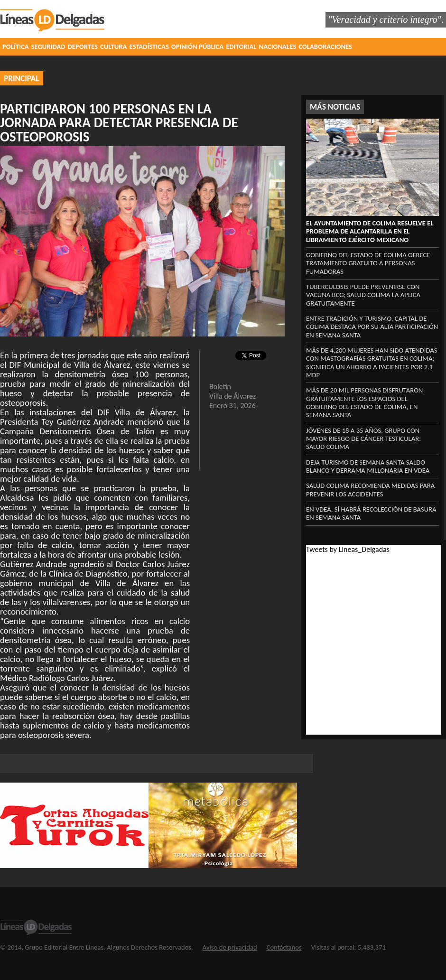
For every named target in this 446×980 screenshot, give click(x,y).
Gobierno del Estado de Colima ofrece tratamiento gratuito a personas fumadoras (368, 263)
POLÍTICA (16, 47)
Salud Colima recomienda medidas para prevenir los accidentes (370, 490)
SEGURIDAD (48, 47)
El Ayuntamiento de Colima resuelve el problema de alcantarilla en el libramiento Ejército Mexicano (370, 231)
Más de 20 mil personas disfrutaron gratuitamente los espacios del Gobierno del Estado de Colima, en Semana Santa (364, 402)
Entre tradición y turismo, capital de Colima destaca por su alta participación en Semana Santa (372, 327)
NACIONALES (278, 47)
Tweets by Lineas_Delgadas (348, 549)
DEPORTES (83, 47)
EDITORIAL (241, 47)
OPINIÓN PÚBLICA (197, 47)
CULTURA (113, 47)
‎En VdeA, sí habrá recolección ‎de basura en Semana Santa (371, 513)
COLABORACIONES (325, 47)
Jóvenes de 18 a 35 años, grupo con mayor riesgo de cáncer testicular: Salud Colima (363, 439)
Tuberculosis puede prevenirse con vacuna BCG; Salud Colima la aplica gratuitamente (363, 295)
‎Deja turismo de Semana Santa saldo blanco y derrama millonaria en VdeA (368, 466)
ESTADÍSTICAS (149, 47)
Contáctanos (284, 947)
